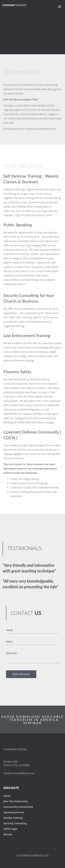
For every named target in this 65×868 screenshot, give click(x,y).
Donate (8, 834)
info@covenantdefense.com (19, 773)
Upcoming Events (14, 812)
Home (7, 796)
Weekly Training (13, 818)
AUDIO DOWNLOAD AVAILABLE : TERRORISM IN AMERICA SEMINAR (32, 720)
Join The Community (16, 801)
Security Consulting (15, 823)
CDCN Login (10, 829)
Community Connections (18, 807)
